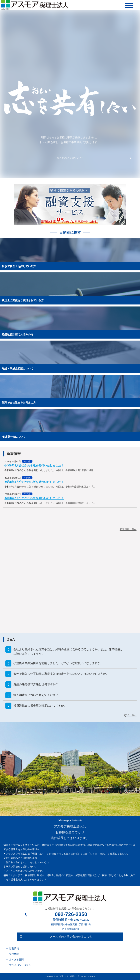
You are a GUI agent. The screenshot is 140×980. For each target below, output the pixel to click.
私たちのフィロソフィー (94, 158)
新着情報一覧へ (128, 529)
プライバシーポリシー (21, 965)
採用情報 (14, 954)
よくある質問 (16, 960)
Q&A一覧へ (130, 715)
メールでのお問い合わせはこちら (71, 937)
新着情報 (14, 949)
